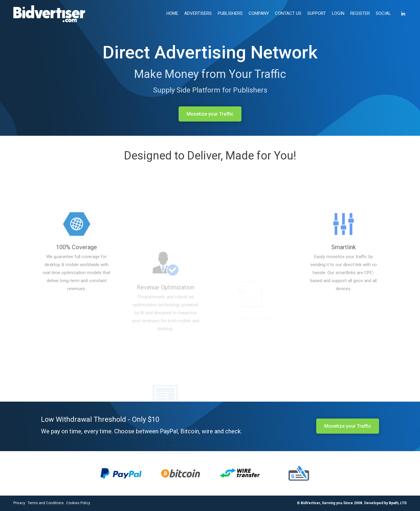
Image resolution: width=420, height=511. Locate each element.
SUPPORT (317, 13)
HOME (172, 13)
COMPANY (259, 13)
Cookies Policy (78, 503)
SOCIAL (383, 13)
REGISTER (360, 13)
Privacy (19, 503)
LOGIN (338, 13)
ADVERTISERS (198, 13)
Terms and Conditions (46, 503)
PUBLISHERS (230, 13)
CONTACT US (288, 13)
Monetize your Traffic (210, 114)
